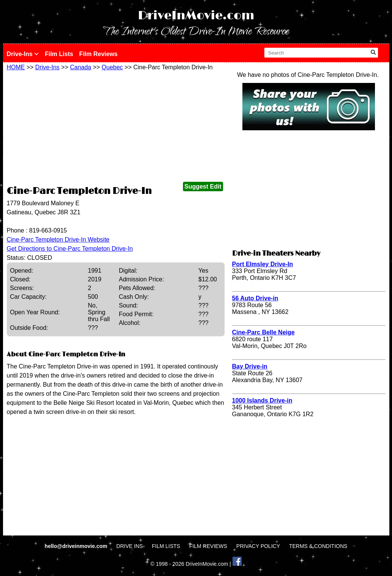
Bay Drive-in (250, 366)
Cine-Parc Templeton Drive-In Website (58, 240)
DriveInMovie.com (196, 16)
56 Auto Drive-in (255, 298)
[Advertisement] (116, 128)
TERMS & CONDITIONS (318, 546)
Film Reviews (98, 54)
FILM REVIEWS (208, 546)
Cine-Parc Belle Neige (263, 332)
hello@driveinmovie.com (77, 546)
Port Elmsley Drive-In (263, 264)
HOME (16, 67)
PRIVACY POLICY (258, 546)
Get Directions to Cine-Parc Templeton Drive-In (70, 249)
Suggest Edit (203, 187)
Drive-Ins (23, 54)
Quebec (112, 67)
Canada (81, 67)
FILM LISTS (166, 546)
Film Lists (59, 54)
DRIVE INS (130, 546)
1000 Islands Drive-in (262, 400)
